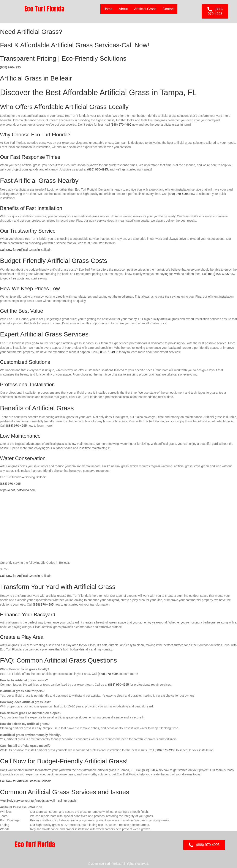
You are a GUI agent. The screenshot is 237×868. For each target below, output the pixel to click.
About (123, 9)
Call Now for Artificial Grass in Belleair (25, 250)
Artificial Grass (145, 9)
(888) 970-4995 (10, 67)
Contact (168, 9)
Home (108, 9)
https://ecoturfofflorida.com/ (18, 490)
